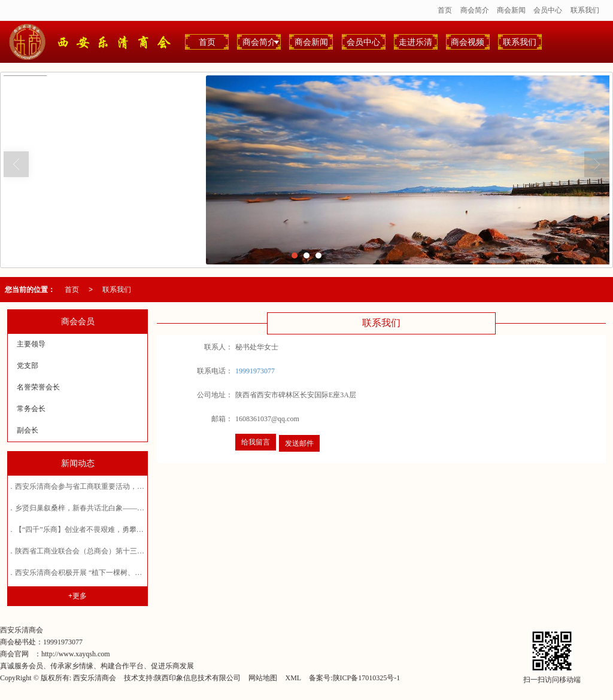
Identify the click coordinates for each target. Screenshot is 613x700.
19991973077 (255, 371)
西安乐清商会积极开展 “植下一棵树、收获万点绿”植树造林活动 (116, 573)
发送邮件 (299, 443)
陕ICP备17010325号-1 (367, 678)
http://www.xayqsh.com (76, 654)
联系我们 (585, 10)
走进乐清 (416, 42)
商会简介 (475, 10)
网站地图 (263, 678)
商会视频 (468, 42)
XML (293, 678)
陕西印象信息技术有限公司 (198, 678)
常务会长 (31, 409)
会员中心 (548, 10)
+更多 (78, 596)
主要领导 (31, 344)
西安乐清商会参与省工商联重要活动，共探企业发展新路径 (108, 486)
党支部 (28, 366)
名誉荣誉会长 (38, 387)
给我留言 (256, 442)
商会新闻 (511, 10)
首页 (445, 10)
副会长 (28, 430)
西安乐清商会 (95, 678)
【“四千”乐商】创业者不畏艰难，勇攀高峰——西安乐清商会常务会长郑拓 (133, 529)
